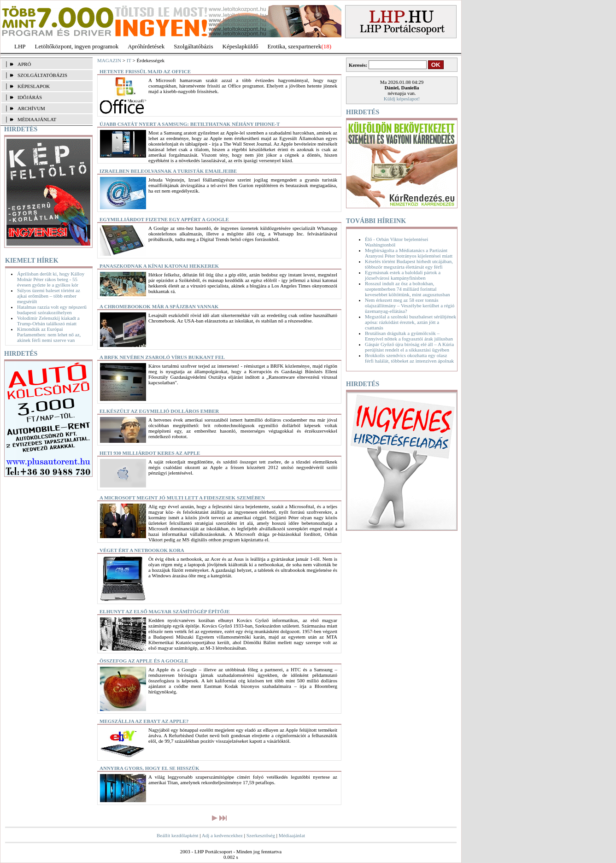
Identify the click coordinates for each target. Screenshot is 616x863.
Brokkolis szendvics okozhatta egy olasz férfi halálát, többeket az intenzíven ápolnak (409, 358)
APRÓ (24, 64)
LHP (20, 46)
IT (129, 60)
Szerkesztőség (261, 835)
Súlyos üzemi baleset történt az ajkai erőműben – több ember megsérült (49, 296)
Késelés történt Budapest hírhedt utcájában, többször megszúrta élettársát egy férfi (409, 264)
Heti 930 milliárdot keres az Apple (150, 453)
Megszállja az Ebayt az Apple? (144, 721)
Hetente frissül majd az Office (145, 71)
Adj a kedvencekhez (222, 835)
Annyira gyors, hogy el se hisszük (150, 768)
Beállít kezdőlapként (178, 835)
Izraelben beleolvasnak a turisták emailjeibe (168, 171)
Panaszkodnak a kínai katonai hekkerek (159, 266)
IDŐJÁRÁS (30, 97)
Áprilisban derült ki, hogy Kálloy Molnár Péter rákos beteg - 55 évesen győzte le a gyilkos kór (51, 279)
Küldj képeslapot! (402, 99)
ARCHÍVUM (31, 108)
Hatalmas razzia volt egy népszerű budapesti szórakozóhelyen (52, 310)
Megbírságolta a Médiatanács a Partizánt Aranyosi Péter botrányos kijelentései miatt (409, 253)
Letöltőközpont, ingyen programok (77, 46)
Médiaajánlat (292, 835)
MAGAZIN (109, 60)
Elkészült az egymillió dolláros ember (159, 411)
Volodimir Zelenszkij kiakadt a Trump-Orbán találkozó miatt (48, 321)
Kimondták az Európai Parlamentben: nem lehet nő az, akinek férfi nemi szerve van (49, 335)
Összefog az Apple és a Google (144, 661)
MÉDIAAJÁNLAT (37, 119)
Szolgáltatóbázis (193, 46)
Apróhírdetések (146, 46)
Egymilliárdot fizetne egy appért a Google (164, 219)
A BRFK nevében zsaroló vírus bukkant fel (162, 357)
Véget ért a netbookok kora (142, 550)
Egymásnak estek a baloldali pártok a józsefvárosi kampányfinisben (403, 275)
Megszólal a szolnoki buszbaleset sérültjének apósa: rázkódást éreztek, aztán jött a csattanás (411, 322)
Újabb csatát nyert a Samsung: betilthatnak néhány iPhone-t (190, 124)
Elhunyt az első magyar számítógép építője (165, 611)
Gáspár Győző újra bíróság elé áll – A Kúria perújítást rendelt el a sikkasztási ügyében (409, 347)
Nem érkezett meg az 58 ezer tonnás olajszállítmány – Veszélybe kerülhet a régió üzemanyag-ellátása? (410, 305)
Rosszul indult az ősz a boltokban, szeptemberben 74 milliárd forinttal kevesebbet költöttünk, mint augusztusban (408, 289)
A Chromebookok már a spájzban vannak (159, 306)
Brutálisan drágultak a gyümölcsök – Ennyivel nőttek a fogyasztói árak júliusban (409, 336)
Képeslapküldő (241, 46)
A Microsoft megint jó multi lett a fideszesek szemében (182, 498)
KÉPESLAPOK (34, 86)
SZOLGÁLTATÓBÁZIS (42, 75)
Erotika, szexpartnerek (295, 46)
